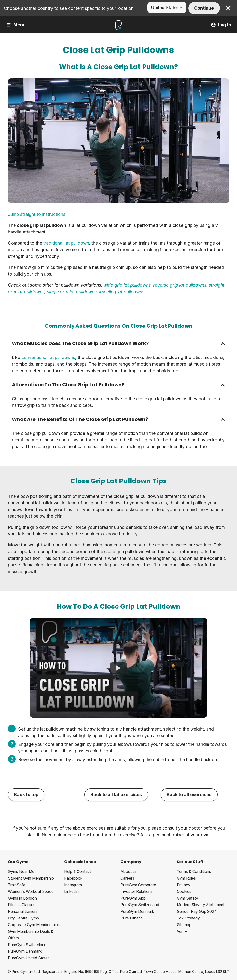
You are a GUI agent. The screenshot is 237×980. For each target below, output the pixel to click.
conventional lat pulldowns (48, 357)
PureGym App (133, 898)
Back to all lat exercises (116, 795)
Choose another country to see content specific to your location (69, 8)
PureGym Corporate (138, 885)
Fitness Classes (22, 905)
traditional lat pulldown (66, 243)
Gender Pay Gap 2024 (197, 911)
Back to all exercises (189, 795)
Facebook (73, 878)
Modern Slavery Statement (201, 905)
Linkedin (71, 891)
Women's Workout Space (31, 891)
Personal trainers (23, 911)
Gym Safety (187, 898)
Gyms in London (22, 898)
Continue (204, 8)
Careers (127, 878)
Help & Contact (78, 871)
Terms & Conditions (194, 871)
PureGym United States (29, 958)
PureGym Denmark (25, 951)
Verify (182, 931)
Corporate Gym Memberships (34, 925)
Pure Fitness (132, 918)
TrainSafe (17, 885)
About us (129, 871)
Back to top (26, 795)
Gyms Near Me (21, 871)
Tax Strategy (188, 918)
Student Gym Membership (31, 878)
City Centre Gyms (23, 918)
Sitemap (184, 925)
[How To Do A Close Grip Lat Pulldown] (118, 668)
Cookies (184, 891)
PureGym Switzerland (27, 945)
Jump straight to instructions (37, 214)
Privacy (184, 885)
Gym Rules (186, 878)
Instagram (73, 885)
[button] (118, 344)
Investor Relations (137, 891)
